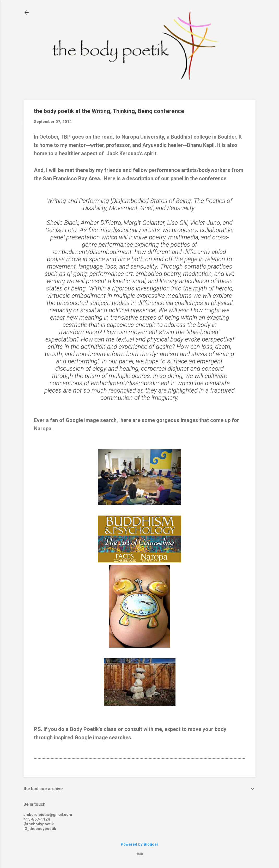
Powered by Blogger (139, 844)
